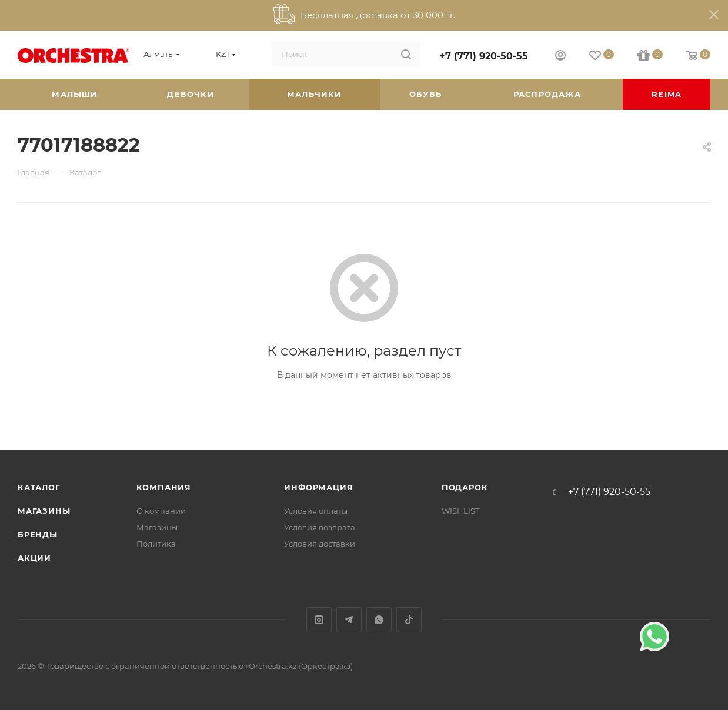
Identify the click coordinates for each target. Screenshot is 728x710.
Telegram (349, 620)
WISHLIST (460, 511)
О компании (161, 511)
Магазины (44, 511)
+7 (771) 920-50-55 (484, 56)
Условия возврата (320, 527)
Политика (156, 544)
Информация (318, 487)
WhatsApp (379, 620)
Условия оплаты (316, 511)
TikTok (409, 620)
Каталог (39, 487)
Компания (164, 487)
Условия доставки (320, 544)
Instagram (319, 620)
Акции (34, 558)
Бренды (38, 534)
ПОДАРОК (465, 487)
